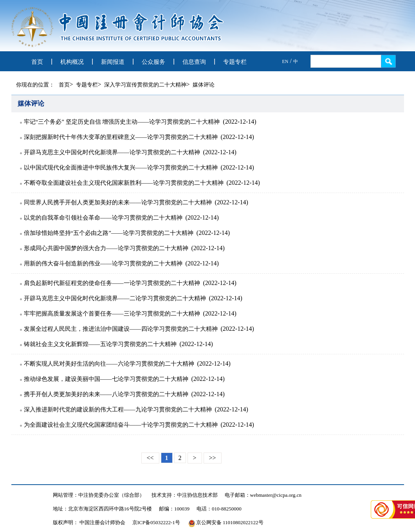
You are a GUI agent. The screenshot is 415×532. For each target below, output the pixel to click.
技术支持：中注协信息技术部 (185, 495)
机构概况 (72, 62)
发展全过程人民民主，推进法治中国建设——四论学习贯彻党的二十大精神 (121, 329)
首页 (37, 62)
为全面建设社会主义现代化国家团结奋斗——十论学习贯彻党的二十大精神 (121, 425)
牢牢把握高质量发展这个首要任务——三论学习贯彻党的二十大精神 (112, 314)
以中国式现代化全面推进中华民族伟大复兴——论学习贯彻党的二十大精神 (121, 168)
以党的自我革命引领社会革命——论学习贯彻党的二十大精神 (103, 218)
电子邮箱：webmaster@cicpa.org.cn (263, 495)
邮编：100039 (174, 509)
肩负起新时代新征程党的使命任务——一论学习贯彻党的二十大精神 (112, 283)
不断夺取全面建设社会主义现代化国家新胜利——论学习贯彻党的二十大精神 (124, 183)
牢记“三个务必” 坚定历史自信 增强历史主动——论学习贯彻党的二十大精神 (122, 122)
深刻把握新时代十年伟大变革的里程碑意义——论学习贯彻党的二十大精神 (121, 137)
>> (213, 458)
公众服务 (153, 62)
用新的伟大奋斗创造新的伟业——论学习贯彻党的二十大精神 (103, 263)
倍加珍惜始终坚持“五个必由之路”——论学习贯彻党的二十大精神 (109, 233)
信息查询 (194, 62)
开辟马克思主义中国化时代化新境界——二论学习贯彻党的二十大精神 (115, 298)
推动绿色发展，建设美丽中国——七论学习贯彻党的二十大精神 (106, 379)
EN (285, 61)
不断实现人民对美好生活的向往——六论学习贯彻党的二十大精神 (109, 364)
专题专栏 (235, 62)
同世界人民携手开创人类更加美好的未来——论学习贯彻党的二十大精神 (118, 202)
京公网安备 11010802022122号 (226, 522)
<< (150, 458)
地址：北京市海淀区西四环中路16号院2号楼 (103, 509)
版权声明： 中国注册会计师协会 (89, 522)
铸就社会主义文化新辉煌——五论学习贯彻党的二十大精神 (100, 344)
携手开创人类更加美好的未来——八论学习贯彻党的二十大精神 (106, 394)
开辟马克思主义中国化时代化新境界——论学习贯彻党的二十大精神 (112, 152)
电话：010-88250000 (219, 509)
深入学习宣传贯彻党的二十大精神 (145, 85)
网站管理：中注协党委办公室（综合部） (99, 495)
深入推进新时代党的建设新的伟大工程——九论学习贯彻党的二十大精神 (118, 409)
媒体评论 (204, 85)
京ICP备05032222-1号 (156, 522)
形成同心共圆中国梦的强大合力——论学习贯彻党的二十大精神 (106, 248)
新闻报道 (113, 62)
